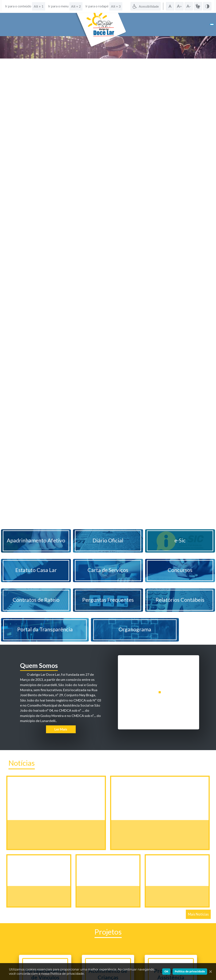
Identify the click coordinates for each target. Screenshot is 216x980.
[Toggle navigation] (212, 24)
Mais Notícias (198, 914)
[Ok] (210, 972)
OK (166, 971)
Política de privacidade (190, 971)
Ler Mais (61, 729)
